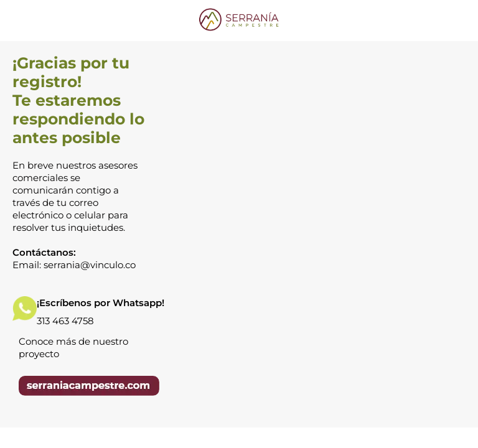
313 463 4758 (65, 321)
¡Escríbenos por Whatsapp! (101, 303)
